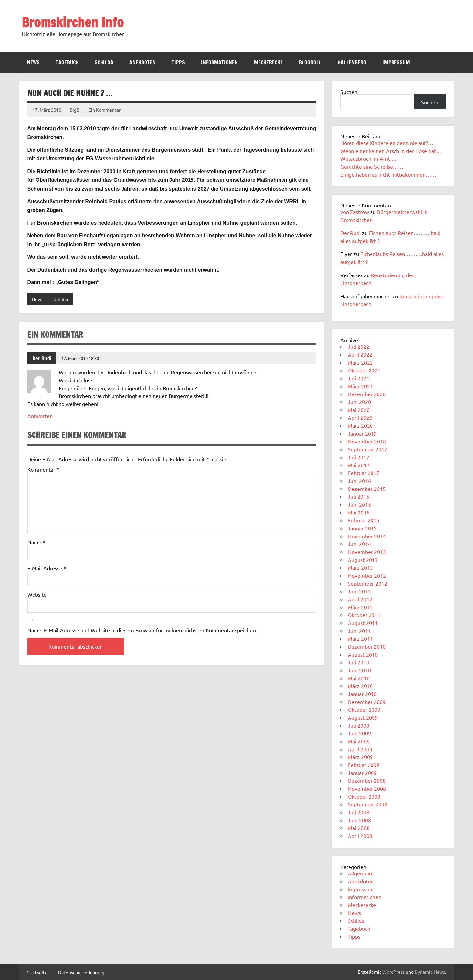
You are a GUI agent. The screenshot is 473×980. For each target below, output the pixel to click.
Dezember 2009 (367, 702)
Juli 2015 (359, 496)
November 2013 (367, 552)
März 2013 (360, 567)
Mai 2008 (359, 828)
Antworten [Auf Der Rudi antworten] (40, 416)
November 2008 (367, 788)
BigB (75, 110)
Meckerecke (268, 62)
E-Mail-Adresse (47, 568)
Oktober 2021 (364, 370)
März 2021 (360, 386)
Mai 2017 (359, 465)
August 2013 (363, 560)
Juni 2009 (359, 733)
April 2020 (360, 418)
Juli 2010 (359, 662)
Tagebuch (67, 62)
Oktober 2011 (364, 615)
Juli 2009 (359, 725)
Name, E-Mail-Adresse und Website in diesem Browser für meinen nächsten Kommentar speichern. (143, 630)
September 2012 (368, 583)
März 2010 (360, 686)
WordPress (394, 972)
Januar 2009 (362, 773)
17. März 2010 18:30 (80, 358)
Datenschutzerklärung (81, 972)
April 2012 (360, 599)
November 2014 (367, 536)
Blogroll (310, 62)
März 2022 (360, 362)
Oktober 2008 (364, 796)
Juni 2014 (359, 544)
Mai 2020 (359, 410)
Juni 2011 (359, 631)
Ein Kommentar (104, 110)
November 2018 (367, 441)
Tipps (178, 62)
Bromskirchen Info (73, 22)
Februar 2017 (364, 473)
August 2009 (363, 717)
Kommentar (43, 469)
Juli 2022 (359, 347)
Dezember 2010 (367, 646)
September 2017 (368, 449)
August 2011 (363, 623)
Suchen (349, 92)
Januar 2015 (362, 528)
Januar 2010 (362, 694)
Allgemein (360, 873)
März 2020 (360, 425)
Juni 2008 (359, 820)
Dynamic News (430, 972)
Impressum (396, 62)
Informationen (219, 62)
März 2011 (360, 638)
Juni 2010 (359, 670)
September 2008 (368, 804)
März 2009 (360, 757)
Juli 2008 (359, 812)
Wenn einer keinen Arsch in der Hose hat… (391, 151)
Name (36, 542)
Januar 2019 (362, 433)
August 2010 (363, 654)
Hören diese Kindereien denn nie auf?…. (387, 143)
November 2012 (367, 575)
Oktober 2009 (364, 709)
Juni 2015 (359, 504)
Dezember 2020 (367, 394)
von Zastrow (355, 212)
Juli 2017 (359, 457)
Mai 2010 (359, 678)
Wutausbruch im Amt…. (368, 158)
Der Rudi (42, 358)
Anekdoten (143, 62)
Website (37, 594)
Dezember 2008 (367, 780)
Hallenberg (352, 62)
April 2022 (360, 354)
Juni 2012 (359, 591)
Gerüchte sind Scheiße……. (372, 166)
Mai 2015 (359, 512)
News (33, 62)
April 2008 (360, 836)
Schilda (104, 62)
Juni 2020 (359, 402)
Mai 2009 (359, 741)
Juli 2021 (359, 378)
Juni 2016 (359, 481)
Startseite (37, 972)
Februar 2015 (364, 520)
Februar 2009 (364, 765)
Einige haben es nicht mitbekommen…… (388, 174)
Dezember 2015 (367, 489)
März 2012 (360, 607)
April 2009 (360, 749)
